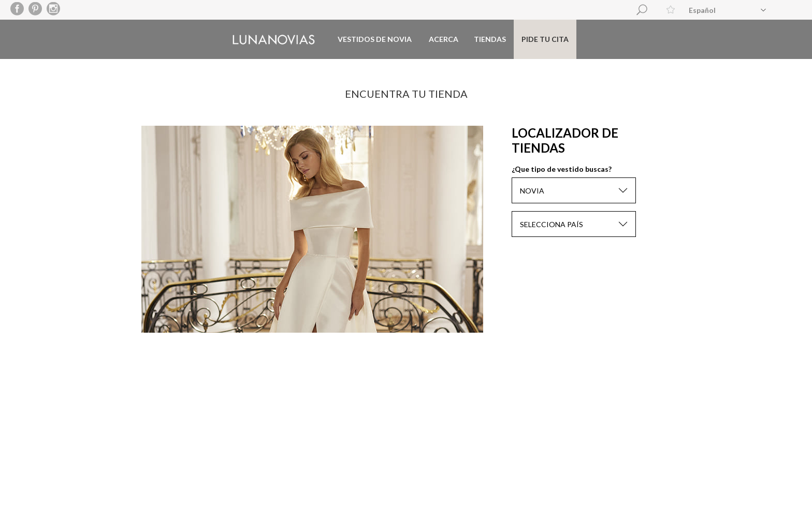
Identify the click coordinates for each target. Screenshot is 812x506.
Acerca (444, 39)
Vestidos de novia (375, 39)
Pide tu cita (545, 39)
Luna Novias (274, 40)
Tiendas (490, 39)
